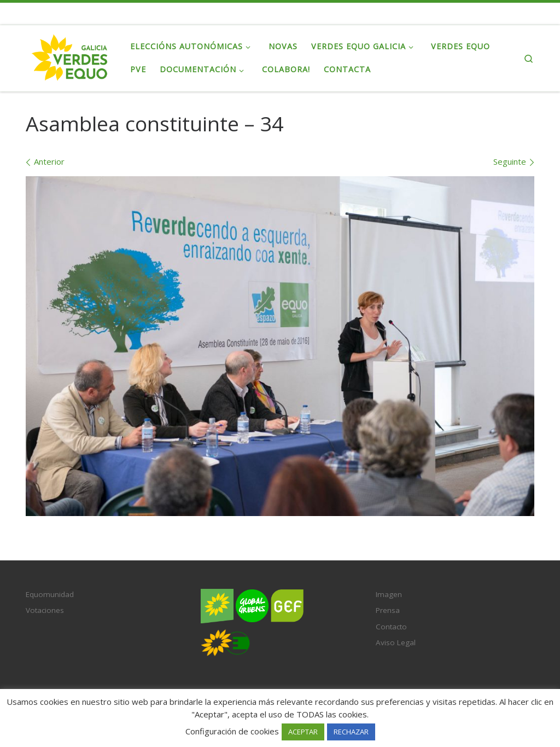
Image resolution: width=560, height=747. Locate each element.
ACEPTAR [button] (303, 732)
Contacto (391, 627)
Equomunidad (50, 594)
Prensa (388, 610)
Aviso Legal (396, 642)
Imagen (389, 594)
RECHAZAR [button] (351, 732)
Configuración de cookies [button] (232, 731)
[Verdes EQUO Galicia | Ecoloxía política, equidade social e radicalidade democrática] (70, 56)
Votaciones (45, 610)
